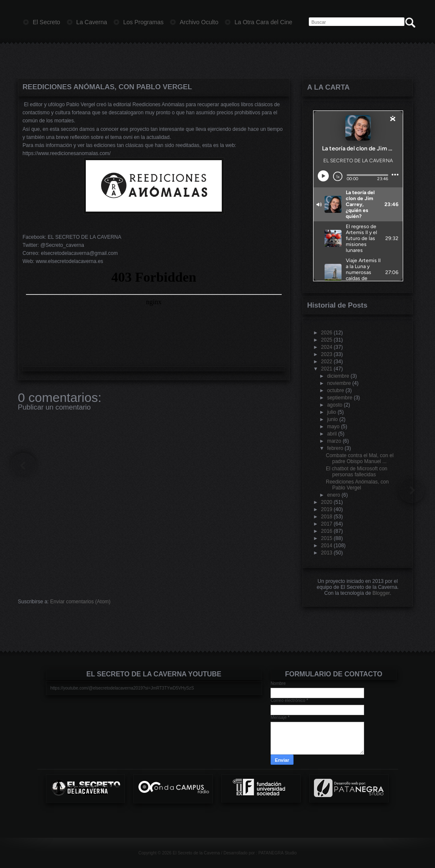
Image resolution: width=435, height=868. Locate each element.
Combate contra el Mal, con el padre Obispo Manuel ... (360, 458)
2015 (327, 538)
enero (334, 495)
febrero (335, 448)
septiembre (340, 398)
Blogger (381, 593)
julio (332, 412)
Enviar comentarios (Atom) (80, 602)
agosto (335, 405)
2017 (327, 524)
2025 (327, 340)
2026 (327, 333)
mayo (333, 427)
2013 (327, 553)
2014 (327, 546)
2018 (327, 517)
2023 (327, 354)
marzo (334, 441)
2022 (327, 362)
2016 (327, 531)
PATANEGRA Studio (277, 853)
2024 (327, 347)
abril (332, 434)
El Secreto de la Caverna (196, 853)
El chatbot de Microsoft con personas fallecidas (357, 472)
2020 (327, 502)
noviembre (339, 383)
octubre (336, 390)
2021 (327, 369)
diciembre (338, 376)
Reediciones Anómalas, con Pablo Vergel (107, 87)
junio (332, 419)
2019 (327, 509)
